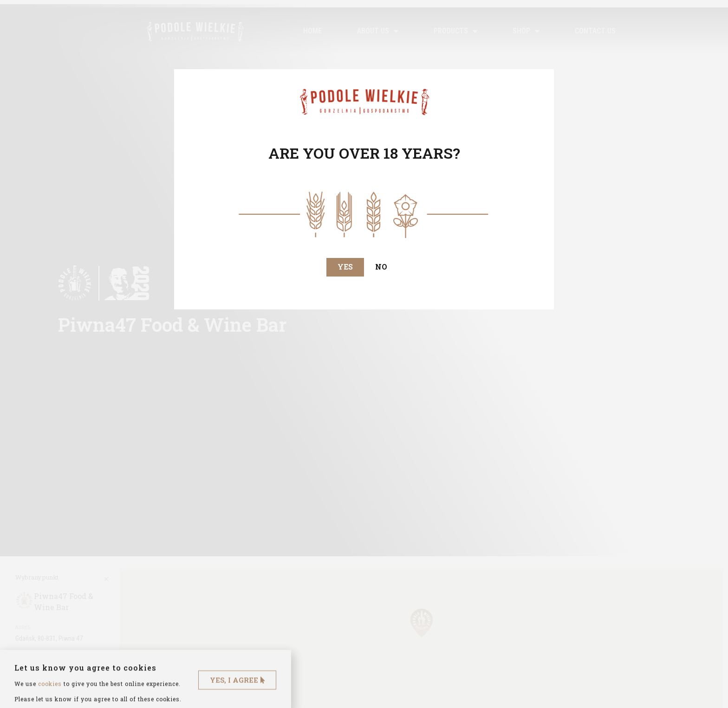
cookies (50, 695)
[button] (345, 267)
